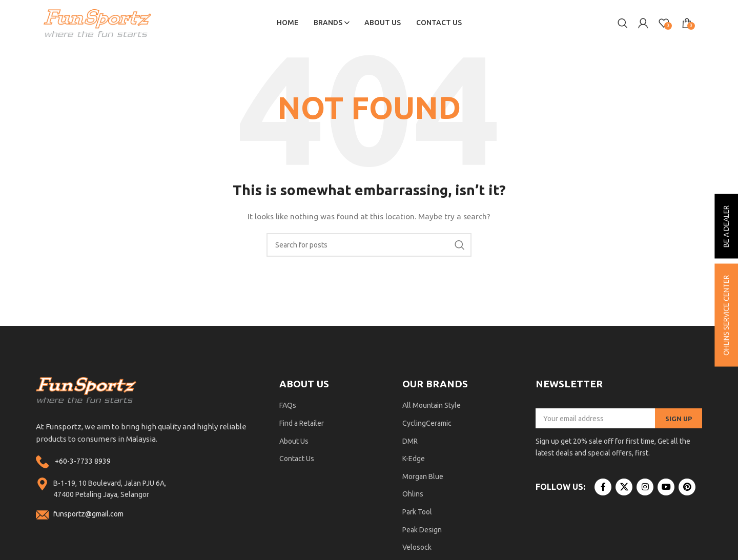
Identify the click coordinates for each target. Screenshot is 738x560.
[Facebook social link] (603, 488)
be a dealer (726, 226)
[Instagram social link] (645, 488)
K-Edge (414, 459)
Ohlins (413, 494)
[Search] (623, 23)
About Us (294, 441)
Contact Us (297, 459)
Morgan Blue (423, 476)
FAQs (288, 406)
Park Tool (417, 512)
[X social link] (624, 488)
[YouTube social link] (666, 488)
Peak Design (422, 530)
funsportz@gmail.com (88, 514)
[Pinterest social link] (687, 488)
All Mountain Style (432, 406)
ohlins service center (726, 315)
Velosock (417, 548)
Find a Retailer (302, 424)
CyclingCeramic (427, 424)
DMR (410, 441)
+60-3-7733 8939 (83, 462)
